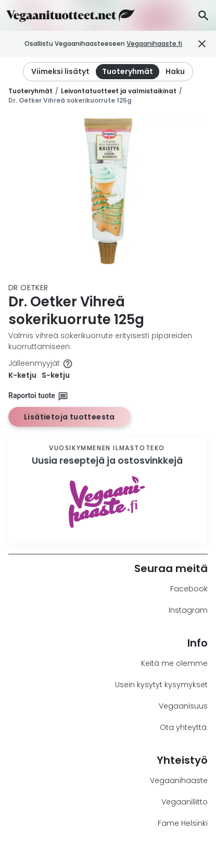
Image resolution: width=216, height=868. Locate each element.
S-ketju (56, 375)
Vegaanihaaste (179, 780)
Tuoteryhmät (30, 91)
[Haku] (203, 15)
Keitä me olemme (174, 663)
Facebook (189, 589)
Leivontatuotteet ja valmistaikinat (119, 91)
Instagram (188, 610)
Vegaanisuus (183, 706)
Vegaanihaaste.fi (174, 44)
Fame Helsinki (183, 823)
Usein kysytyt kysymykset (161, 685)
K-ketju (22, 375)
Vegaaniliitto (185, 802)
